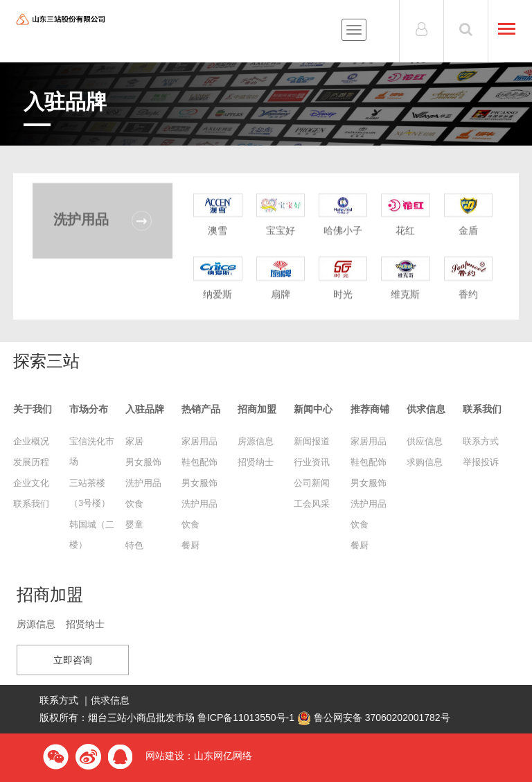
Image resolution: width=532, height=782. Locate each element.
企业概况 (31, 441)
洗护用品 (143, 483)
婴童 (134, 524)
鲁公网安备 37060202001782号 (374, 718)
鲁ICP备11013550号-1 (246, 718)
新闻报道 (312, 441)
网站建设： (170, 756)
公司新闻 (312, 483)
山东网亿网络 (223, 756)
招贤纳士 (256, 462)
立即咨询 (73, 660)
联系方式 (481, 441)
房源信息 (256, 441)
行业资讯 (312, 462)
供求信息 (110, 700)
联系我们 (31, 504)
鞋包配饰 (199, 462)
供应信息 (425, 441)
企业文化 (31, 483)
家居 (134, 441)
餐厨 (190, 545)
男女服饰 (143, 462)
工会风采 (312, 504)
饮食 (134, 504)
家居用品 (199, 441)
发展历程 (31, 462)
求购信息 (425, 462)
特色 (134, 545)
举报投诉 (481, 462)
